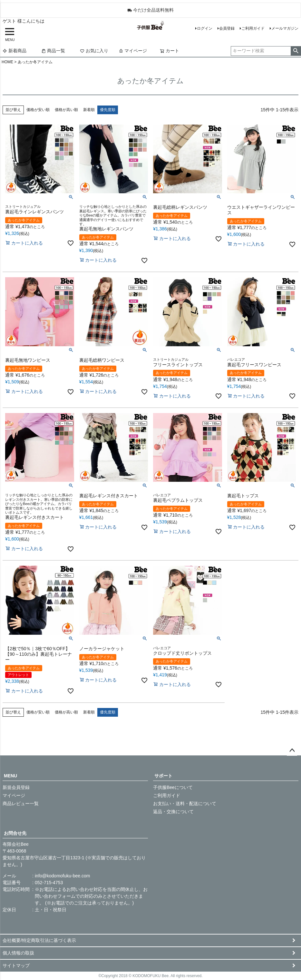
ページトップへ (292, 751)
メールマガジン (285, 28)
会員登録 (227, 28)
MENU (10, 776)
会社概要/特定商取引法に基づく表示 (39, 940)
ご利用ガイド (253, 28)
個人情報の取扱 (18, 953)
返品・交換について (173, 812)
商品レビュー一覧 (21, 803)
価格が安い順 (38, 110)
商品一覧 (53, 51)
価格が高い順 (66, 110)
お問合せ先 (15, 833)
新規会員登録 (16, 787)
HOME (7, 62)
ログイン (205, 28)
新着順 (89, 110)
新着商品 (15, 51)
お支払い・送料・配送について (185, 803)
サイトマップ (16, 965)
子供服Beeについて (173, 787)
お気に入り (94, 51)
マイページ (133, 51)
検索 (296, 51)
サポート (163, 776)
